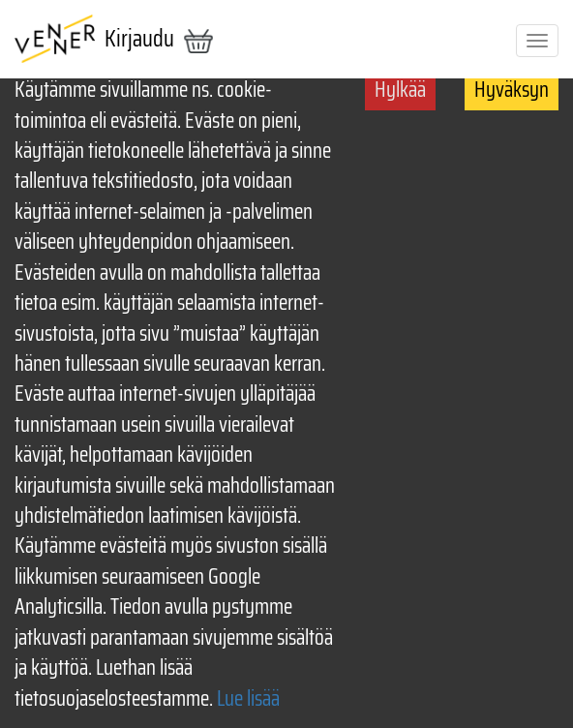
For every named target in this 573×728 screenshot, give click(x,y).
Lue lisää (248, 698)
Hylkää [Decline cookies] (400, 90)
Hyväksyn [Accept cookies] (512, 90)
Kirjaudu (139, 39)
